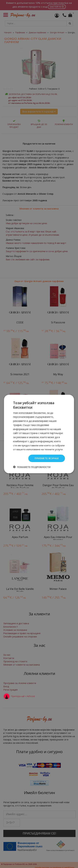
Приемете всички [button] (47, 458)
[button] (32, 467)
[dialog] (39, 434)
